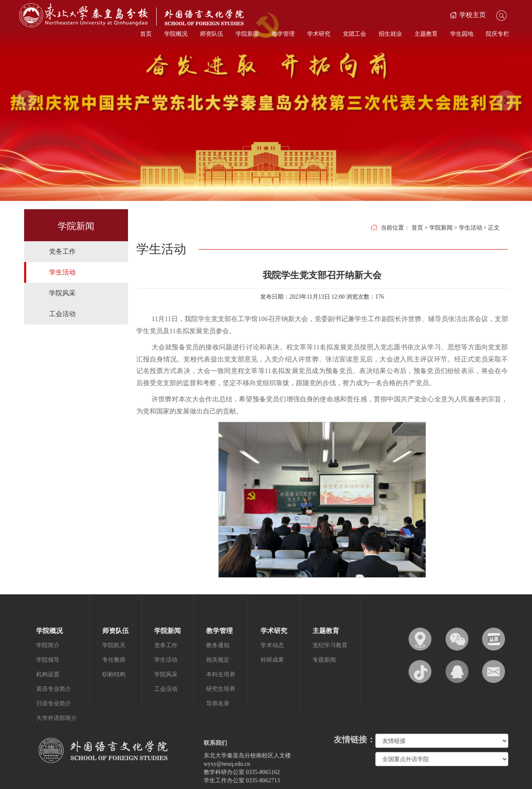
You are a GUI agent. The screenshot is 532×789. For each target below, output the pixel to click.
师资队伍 (212, 34)
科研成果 (272, 660)
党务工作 (62, 251)
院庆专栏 (498, 34)
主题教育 (426, 34)
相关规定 (218, 660)
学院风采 (62, 293)
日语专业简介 (54, 704)
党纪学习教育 (330, 645)
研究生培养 (221, 689)
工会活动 (62, 314)
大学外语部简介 (57, 718)
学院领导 (48, 660)
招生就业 (390, 34)
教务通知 (218, 645)
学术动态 (272, 645)
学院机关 (114, 645)
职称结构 (114, 674)
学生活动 (62, 272)
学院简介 (48, 645)
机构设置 (48, 674)
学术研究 (319, 34)
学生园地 (462, 34)
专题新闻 (324, 660)
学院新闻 (247, 34)
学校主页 (473, 15)
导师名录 (218, 704)
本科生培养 (221, 674)
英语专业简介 (54, 689)
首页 (146, 34)
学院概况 (176, 34)
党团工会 (355, 34)
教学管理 (283, 34)
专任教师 (114, 660)
